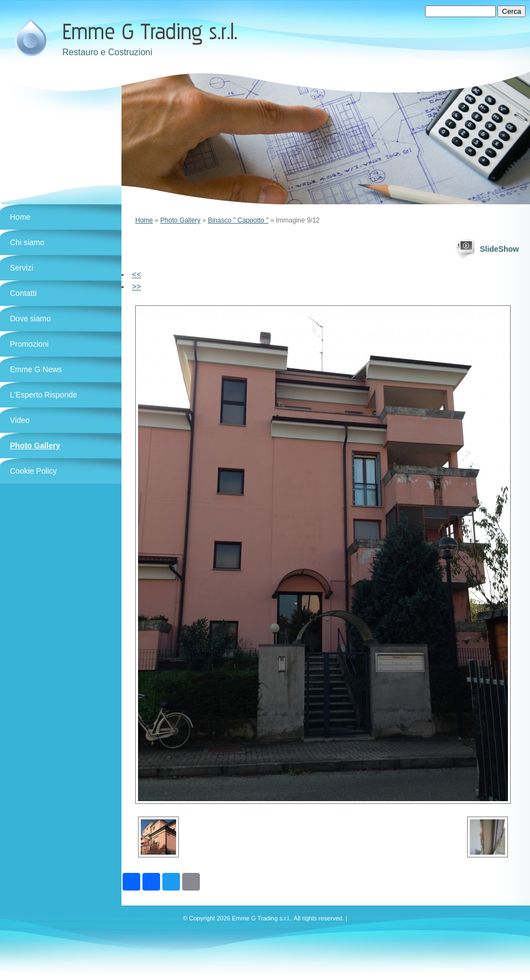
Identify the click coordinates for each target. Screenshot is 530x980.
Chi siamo (27, 242)
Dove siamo (30, 319)
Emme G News (36, 369)
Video (20, 420)
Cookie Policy (33, 471)
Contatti (23, 293)
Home (144, 220)
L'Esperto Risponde (44, 395)
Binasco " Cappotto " (238, 220)
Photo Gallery (180, 220)
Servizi (22, 268)
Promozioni (29, 344)
